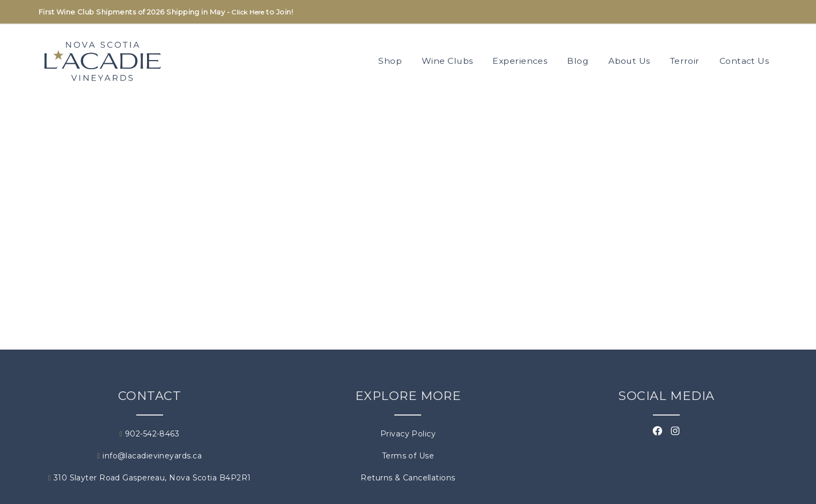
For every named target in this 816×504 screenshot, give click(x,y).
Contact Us (744, 61)
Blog (578, 61)
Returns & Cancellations (408, 478)
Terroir (685, 61)
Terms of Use (408, 456)
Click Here (248, 12)
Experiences (520, 61)
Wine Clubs (447, 61)
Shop (390, 61)
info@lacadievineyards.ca (149, 456)
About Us (629, 61)
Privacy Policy (408, 434)
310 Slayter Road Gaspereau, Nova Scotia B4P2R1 (150, 478)
